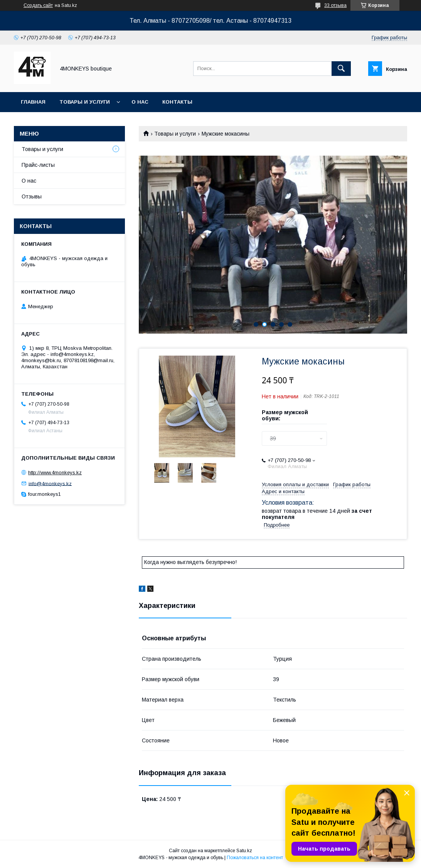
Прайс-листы (38, 165)
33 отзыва (335, 5)
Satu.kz (244, 851)
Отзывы (32, 196)
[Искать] (341, 69)
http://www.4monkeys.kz (55, 473)
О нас (140, 102)
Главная (33, 102)
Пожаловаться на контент (255, 858)
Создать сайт (38, 5)
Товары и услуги (85, 102)
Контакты (177, 102)
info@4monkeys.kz (50, 483)
